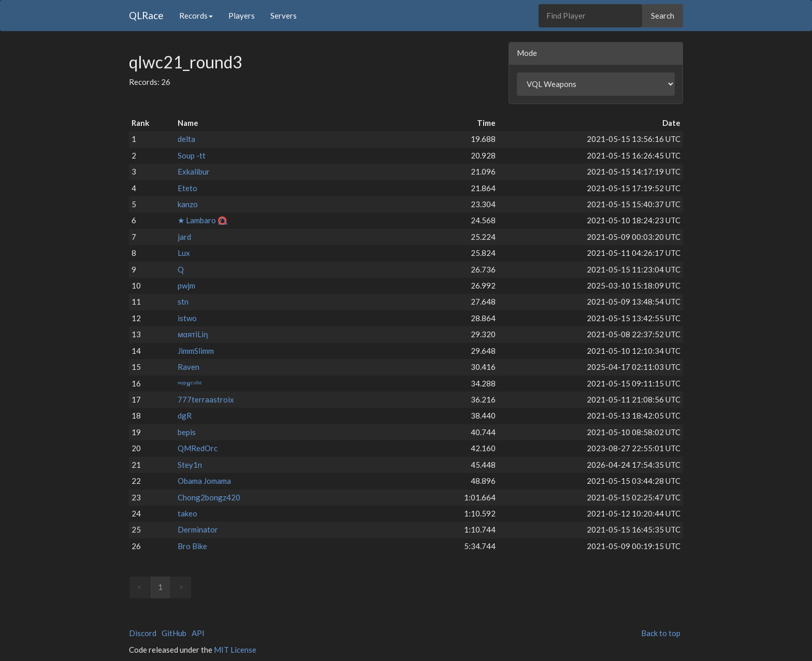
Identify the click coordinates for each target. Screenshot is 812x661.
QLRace (146, 15)
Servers (284, 16)
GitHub (174, 633)
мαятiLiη (193, 334)
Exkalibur (194, 171)
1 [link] (160, 587)
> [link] (181, 587)
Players (242, 16)
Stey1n (190, 465)
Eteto (187, 188)
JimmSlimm (196, 351)
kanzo (188, 204)
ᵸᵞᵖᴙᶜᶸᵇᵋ (190, 383)
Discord (143, 633)
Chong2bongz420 (209, 497)
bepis (187, 432)
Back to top (661, 633)
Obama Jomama (204, 481)
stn (183, 301)
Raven (189, 367)
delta (186, 139)
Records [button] (196, 16)
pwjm (186, 285)
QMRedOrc (198, 448)
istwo (187, 318)
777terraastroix (206, 399)
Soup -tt (192, 155)
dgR (185, 415)
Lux (184, 253)
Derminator (198, 529)
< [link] (140, 587)
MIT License (235, 650)
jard (184, 237)
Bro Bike (192, 546)
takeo (187, 513)
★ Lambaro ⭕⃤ (202, 220)
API (198, 633)
